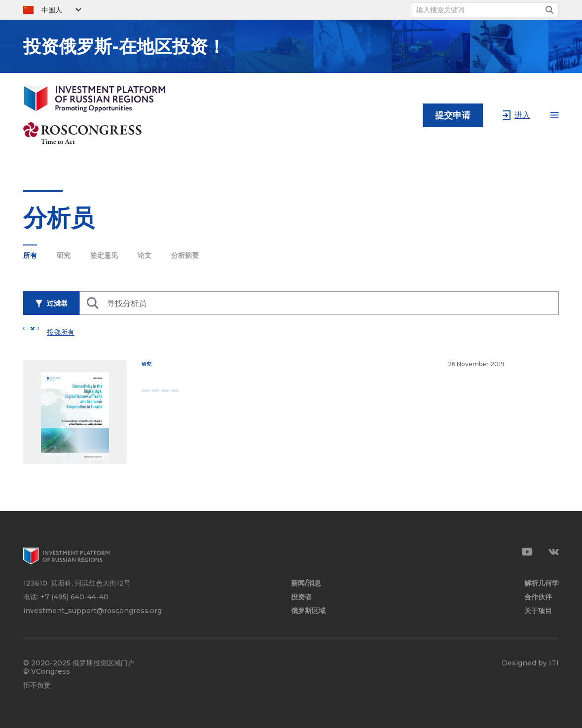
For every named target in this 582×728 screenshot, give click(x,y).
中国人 (52, 10)
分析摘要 (185, 255)
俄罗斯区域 (308, 611)
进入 (522, 115)
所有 (30, 255)
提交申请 (453, 115)
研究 (64, 255)
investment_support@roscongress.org (92, 611)
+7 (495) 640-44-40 (74, 597)
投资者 (301, 597)
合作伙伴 (538, 597)
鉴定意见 (104, 255)
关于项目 (538, 611)
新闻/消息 (306, 583)
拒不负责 (37, 685)
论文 (145, 255)
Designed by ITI (530, 663)
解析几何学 (542, 583)
